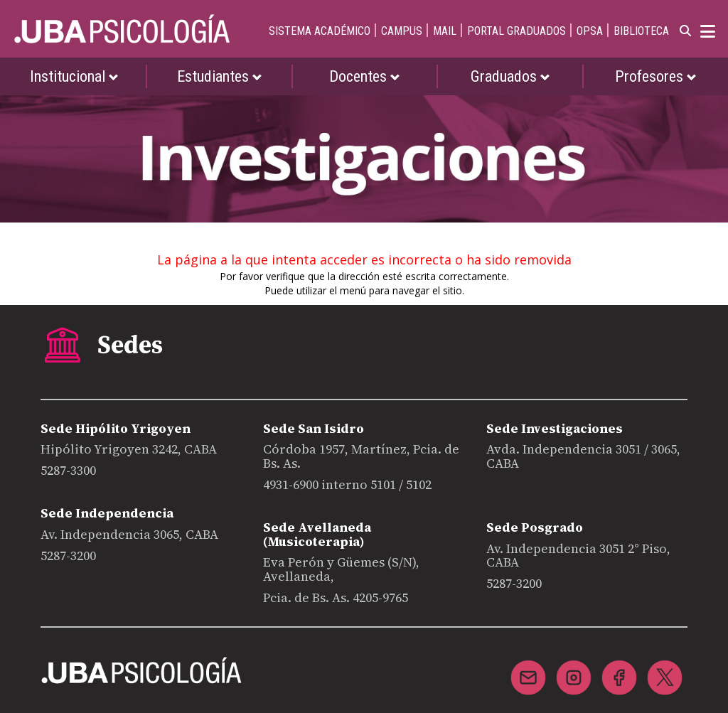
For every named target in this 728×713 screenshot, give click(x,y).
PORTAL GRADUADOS (516, 31)
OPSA (590, 31)
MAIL (445, 31)
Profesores (656, 76)
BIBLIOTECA (641, 31)
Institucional (74, 76)
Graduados (510, 76)
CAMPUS (402, 31)
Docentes (365, 76)
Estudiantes (220, 76)
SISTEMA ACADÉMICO (320, 31)
